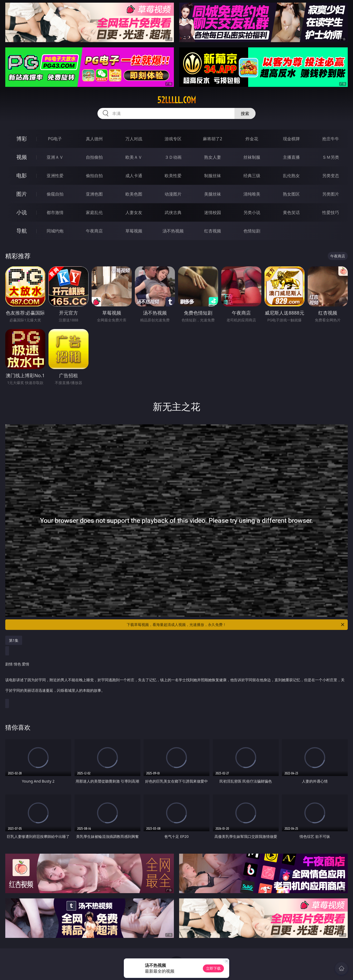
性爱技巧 (331, 212)
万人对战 (134, 139)
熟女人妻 (213, 157)
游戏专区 (173, 139)
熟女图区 (291, 194)
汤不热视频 (173, 231)
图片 (22, 194)
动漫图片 (173, 194)
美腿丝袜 (213, 194)
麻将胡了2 (212, 139)
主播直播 (291, 157)
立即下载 (213, 968)
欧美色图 (134, 194)
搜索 (245, 113)
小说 (22, 212)
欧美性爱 (173, 176)
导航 (22, 231)
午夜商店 (94, 231)
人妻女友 (134, 212)
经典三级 (252, 176)
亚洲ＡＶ (55, 157)
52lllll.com (177, 100)
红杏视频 (213, 231)
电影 (22, 175)
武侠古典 (173, 212)
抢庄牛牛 (331, 139)
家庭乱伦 (94, 212)
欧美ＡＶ (134, 157)
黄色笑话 (291, 212)
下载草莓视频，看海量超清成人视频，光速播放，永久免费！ (236, 625)
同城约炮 (55, 231)
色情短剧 (252, 231)
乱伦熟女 (291, 176)
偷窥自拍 (55, 194)
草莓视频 (134, 231)
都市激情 (55, 212)
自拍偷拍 (94, 157)
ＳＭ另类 (331, 157)
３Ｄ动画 (173, 157)
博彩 (22, 139)
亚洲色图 (94, 194)
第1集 (14, 640)
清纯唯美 (252, 194)
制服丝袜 (213, 176)
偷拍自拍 (94, 176)
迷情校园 (213, 212)
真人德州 (94, 139)
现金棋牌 (291, 139)
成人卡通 (134, 176)
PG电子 (55, 139)
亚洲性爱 (55, 176)
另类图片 (331, 194)
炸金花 (252, 139)
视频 (22, 157)
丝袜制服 (252, 157)
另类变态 (331, 176)
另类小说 (252, 212)
